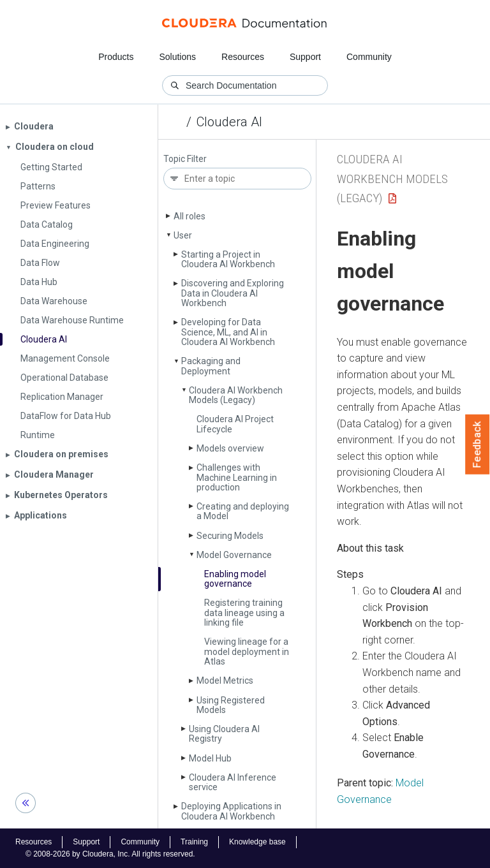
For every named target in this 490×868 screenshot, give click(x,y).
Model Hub (210, 758)
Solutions (177, 57)
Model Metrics (225, 680)
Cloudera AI (229, 122)
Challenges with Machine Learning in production (237, 477)
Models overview (230, 448)
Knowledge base (257, 842)
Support (305, 57)
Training (194, 842)
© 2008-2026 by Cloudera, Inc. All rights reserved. (110, 854)
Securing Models (230, 536)
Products (116, 57)
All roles (189, 216)
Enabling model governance (235, 579)
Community (369, 57)
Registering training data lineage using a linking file (244, 613)
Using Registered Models (231, 705)
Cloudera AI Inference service (233, 782)
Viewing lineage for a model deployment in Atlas (247, 651)
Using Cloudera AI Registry (224, 734)
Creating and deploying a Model (243, 511)
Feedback (478, 445)
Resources (243, 57)
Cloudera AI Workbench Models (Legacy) (236, 395)
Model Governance (234, 555)
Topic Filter (185, 159)
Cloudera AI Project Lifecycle (235, 424)
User (183, 235)
